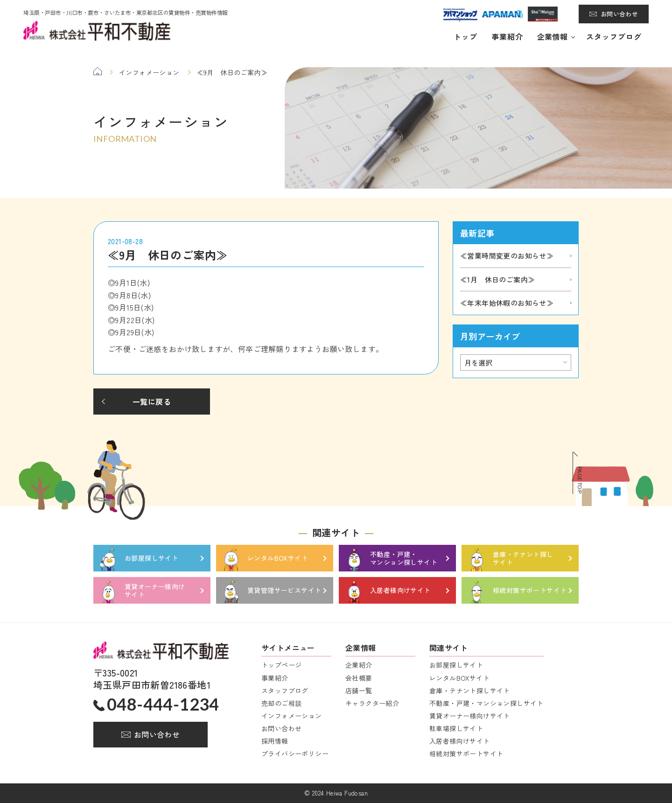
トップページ (281, 665)
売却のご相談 (281, 703)
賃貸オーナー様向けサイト (470, 716)
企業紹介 (359, 665)
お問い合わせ (619, 14)
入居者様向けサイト (460, 741)
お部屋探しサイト (456, 665)
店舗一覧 (359, 690)
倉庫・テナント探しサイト (470, 690)
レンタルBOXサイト (459, 678)
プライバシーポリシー (295, 754)
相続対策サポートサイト (466, 754)
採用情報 (275, 741)
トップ (465, 36)
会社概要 (359, 678)
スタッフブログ (614, 36)
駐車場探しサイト (456, 728)
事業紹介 (507, 36)
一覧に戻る (152, 401)
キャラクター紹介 (372, 703)
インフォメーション (292, 716)
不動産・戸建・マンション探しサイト (486, 703)
